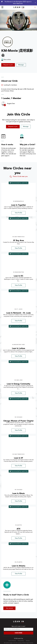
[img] (18, 193)
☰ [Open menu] (2, 7)
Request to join (8, 65)
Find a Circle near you (19, 177)
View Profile (18, 213)
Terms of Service (12, 641)
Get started (9, 608)
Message (21, 65)
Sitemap (28, 641)
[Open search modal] (35, 8)
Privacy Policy (21, 641)
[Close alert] (35, 3)
